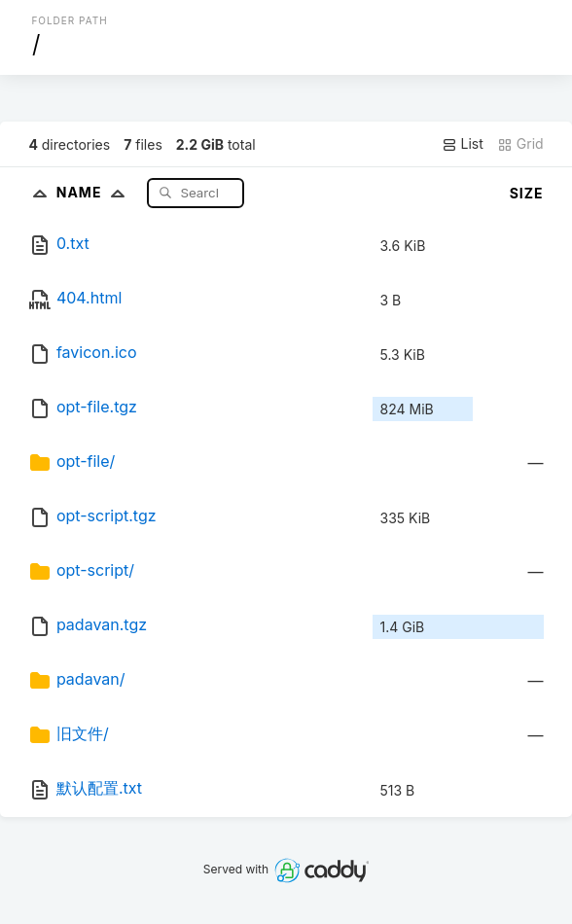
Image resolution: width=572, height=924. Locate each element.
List (463, 144)
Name (95, 192)
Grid (520, 144)
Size (527, 193)
